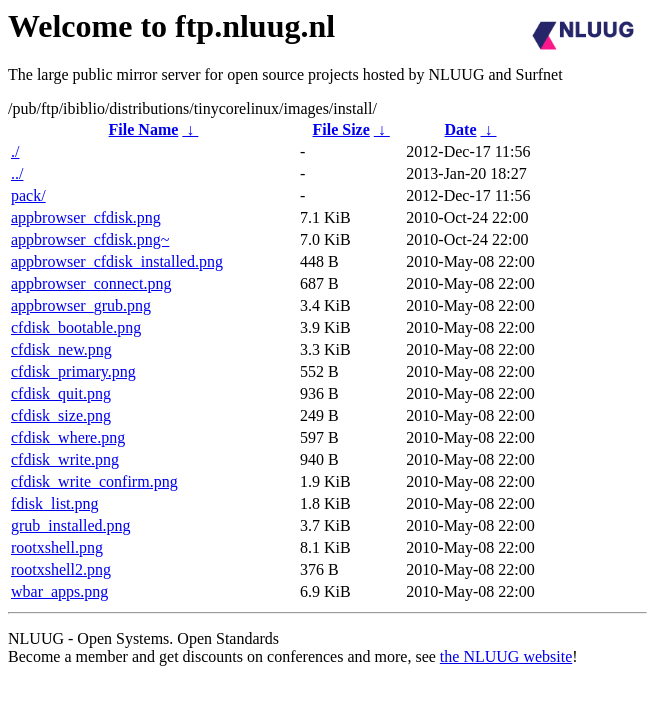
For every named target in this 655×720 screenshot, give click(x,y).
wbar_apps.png (59, 591)
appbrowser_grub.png (81, 305)
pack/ (28, 195)
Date (461, 129)
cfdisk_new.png (61, 349)
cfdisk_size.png (61, 415)
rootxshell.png (57, 547)
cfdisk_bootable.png (76, 327)
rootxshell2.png (61, 569)
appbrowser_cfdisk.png (86, 217)
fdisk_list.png (55, 503)
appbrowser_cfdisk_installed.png (117, 261)
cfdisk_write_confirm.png (94, 481)
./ (15, 151)
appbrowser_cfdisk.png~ (90, 239)
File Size (340, 129)
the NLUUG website (506, 656)
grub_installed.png (71, 525)
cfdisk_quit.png (61, 393)
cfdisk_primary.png (73, 371)
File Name (144, 129)
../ (17, 173)
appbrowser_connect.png (91, 283)
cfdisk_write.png (65, 459)
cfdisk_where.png (68, 437)
